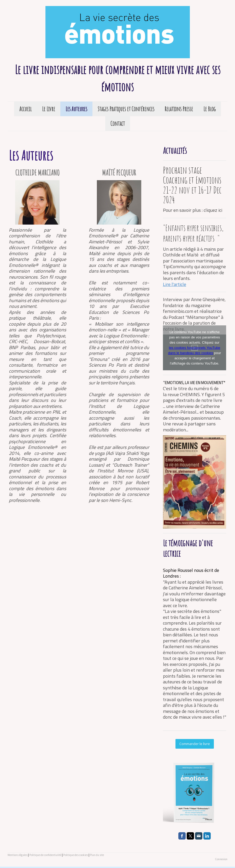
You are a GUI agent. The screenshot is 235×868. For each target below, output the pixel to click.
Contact (118, 124)
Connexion (221, 859)
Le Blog (210, 109)
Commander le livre (195, 744)
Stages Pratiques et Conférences (126, 109)
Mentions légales (17, 855)
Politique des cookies (76, 855)
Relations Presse (179, 109)
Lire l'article (175, 284)
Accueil (25, 109)
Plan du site (97, 855)
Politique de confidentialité (45, 855)
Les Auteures (76, 109)
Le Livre (49, 109)
